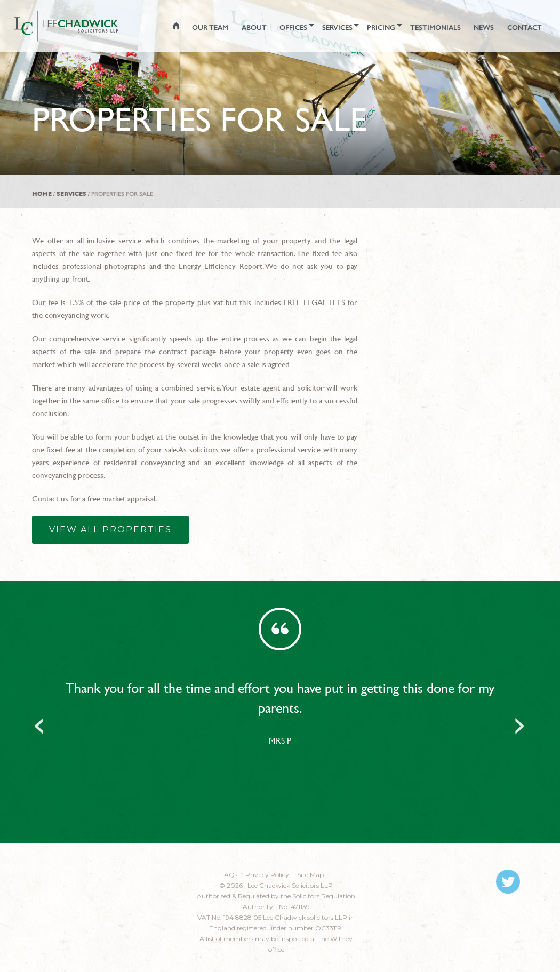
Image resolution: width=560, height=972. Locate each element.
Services (71, 194)
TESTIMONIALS (426, 25)
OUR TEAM (183, 25)
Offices (273, 25)
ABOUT (230, 25)
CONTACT (521, 25)
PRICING (368, 25)
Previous (40, 722)
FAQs (229, 875)
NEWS (478, 25)
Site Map (310, 875)
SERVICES (320, 25)
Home (42, 194)
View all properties (110, 529)
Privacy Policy (267, 875)
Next (520, 722)
